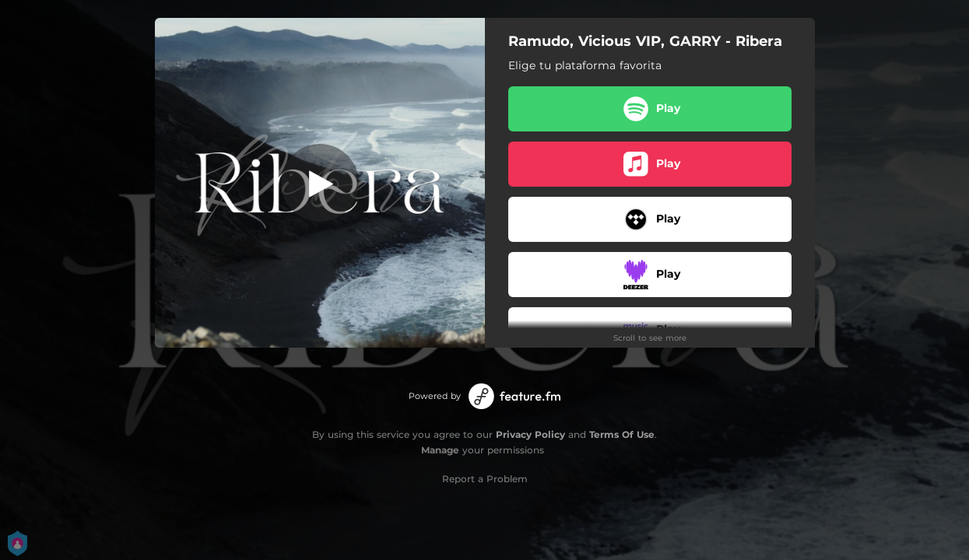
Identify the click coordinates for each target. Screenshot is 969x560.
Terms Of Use (622, 434)
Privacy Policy (530, 434)
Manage (440, 450)
